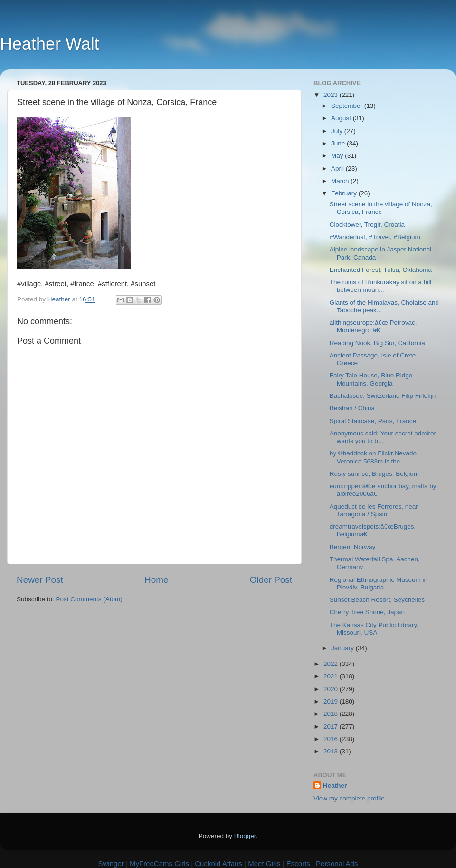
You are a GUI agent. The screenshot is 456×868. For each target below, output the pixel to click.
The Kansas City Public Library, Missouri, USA (374, 629)
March (341, 181)
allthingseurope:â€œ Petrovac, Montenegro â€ (373, 326)
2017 (332, 727)
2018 (332, 714)
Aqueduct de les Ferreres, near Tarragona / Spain (374, 510)
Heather (335, 786)
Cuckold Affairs (218, 863)
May (338, 156)
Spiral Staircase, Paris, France (373, 421)
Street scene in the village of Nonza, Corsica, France (381, 208)
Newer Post (40, 580)
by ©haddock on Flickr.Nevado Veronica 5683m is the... (373, 457)
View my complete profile (349, 798)
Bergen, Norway (353, 547)
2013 (332, 751)
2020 (332, 689)
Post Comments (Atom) (89, 599)
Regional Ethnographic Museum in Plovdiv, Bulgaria (379, 583)
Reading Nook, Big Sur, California (377, 343)
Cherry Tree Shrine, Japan (367, 612)
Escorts (298, 863)
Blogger (245, 836)
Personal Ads (337, 863)
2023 (332, 95)
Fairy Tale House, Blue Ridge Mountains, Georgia (371, 379)
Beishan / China (352, 408)
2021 (332, 676)
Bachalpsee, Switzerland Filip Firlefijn (383, 396)
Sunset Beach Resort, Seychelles (377, 600)
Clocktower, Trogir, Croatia (367, 225)
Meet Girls (264, 863)
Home (156, 580)
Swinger (111, 863)
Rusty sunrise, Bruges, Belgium (374, 474)
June (339, 143)
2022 (332, 664)
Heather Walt (50, 44)
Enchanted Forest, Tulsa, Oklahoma (381, 270)
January (343, 648)
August (342, 118)
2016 (332, 739)
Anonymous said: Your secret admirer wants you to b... (383, 437)
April (338, 169)
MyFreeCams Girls (159, 863)
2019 (332, 701)
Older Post (271, 580)
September (348, 106)
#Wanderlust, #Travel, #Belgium (375, 237)
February (345, 193)
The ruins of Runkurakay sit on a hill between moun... (381, 286)
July (338, 131)
